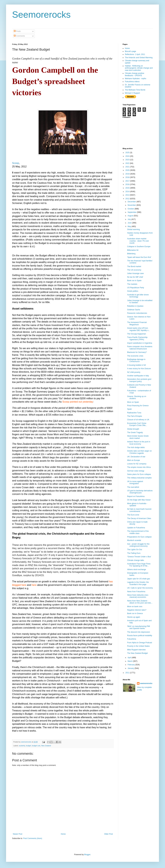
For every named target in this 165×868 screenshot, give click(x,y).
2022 (128, 163)
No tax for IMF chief (135, 277)
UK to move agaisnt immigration (135, 482)
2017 (128, 181)
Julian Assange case (135, 273)
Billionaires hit (133, 250)
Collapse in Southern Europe (139, 247)
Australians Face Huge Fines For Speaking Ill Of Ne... (139, 565)
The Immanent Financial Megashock (137, 323)
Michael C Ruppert (132, 93)
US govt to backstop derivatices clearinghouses (140, 492)
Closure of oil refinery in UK (138, 420)
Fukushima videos (132, 82)
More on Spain (133, 402)
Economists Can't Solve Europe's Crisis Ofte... (137, 424)
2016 (128, 184)
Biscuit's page (130, 51)
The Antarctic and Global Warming (139, 58)
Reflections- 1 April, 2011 (135, 54)
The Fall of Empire (135, 416)
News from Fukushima (136, 592)
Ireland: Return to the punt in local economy (139, 443)
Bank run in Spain (134, 281)
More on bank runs (135, 607)
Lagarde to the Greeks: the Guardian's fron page (138, 583)
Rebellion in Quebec (135, 306)
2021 (128, 167)
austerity (22, 746)
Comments (19, 36)
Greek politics (133, 291)
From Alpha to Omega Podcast (140, 643)
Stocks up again (134, 617)
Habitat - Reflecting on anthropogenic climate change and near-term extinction (139, 68)
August (131, 216)
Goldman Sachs (134, 310)
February (131, 665)
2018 (128, 177)
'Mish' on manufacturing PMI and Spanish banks (139, 627)
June (130, 223)
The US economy (134, 270)
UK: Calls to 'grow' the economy (140, 588)
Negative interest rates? (137, 610)
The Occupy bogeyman (137, 334)
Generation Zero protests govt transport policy (139, 380)
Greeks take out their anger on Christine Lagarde (139, 452)
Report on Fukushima (136, 496)
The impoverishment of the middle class (138, 532)
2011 (128, 673)
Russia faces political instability (140, 636)
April (130, 658)
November (132, 205)
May (130, 226)
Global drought (133, 429)
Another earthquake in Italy (138, 376)
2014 (128, 192)
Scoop (16, 163)
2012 (128, 199)
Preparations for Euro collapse (139, 537)
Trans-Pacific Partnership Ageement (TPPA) (137, 338)
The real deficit (133, 487)
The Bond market (134, 266)
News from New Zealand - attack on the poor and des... (140, 602)
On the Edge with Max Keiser (139, 500)
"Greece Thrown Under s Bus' (139, 557)
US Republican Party (136, 288)
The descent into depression (139, 632)
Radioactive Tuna (134, 413)
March (130, 661)
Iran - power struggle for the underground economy (138, 545)
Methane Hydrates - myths (136, 79)
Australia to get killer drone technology (138, 296)
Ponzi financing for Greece (138, 406)
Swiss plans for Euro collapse (139, 474)
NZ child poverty (134, 372)
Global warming (133, 229)
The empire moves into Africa (139, 467)
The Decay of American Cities (139, 518)
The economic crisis (135, 356)
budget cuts (36, 746)
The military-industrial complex (139, 478)
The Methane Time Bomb (135, 90)
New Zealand (46, 746)
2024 (128, 156)
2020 (128, 170)
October (131, 209)
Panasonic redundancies (137, 313)
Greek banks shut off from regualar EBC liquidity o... (139, 329)
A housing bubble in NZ (137, 365)
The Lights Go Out (135, 550)
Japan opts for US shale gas (139, 579)
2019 (128, 174)
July (130, 219)
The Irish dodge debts (136, 447)
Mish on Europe (134, 460)
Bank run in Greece (135, 613)
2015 (128, 188)
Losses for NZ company (137, 464)
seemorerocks (146, 683)
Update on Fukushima (136, 528)
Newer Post (18, 834)
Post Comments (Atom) (33, 838)
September (132, 212)
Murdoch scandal (134, 540)
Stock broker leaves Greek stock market (138, 437)
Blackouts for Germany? (137, 352)
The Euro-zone (133, 515)
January (131, 668)
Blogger (87, 855)
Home (63, 834)
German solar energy (136, 471)
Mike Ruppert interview (136, 650)
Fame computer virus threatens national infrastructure (140, 348)
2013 (128, 195)
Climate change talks (136, 560)
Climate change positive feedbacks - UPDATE (134, 74)
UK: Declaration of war (136, 457)
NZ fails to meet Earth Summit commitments (139, 510)
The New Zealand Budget (137, 653)
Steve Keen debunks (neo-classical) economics (138, 596)
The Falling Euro (134, 553)
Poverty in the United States (138, 646)
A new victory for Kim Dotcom (139, 369)
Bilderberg (131, 254)
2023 (128, 160)
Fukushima (132, 639)
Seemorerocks (41, 15)
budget (29, 746)
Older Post (108, 834)
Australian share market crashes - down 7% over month (138, 241)
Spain (130, 409)
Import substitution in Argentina (140, 343)
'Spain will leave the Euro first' (139, 257)
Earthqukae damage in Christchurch (136, 360)
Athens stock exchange (137, 570)
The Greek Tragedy (135, 432)
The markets (132, 284)
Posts (17, 31)
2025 (128, 153)
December (132, 202)
